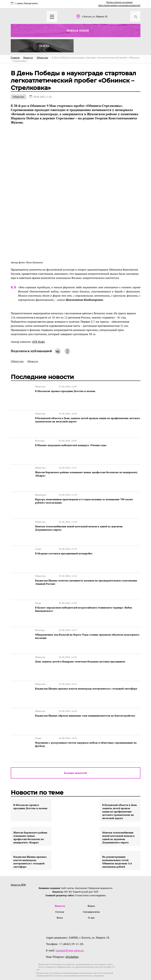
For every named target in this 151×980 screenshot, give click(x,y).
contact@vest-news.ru (70, 936)
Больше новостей (75, 759)
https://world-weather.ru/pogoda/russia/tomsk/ (119, 6)
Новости (60, 892)
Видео (91, 892)
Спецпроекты (91, 898)
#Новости (33, 361)
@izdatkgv (72, 943)
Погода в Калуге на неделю (119, 2)
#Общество (17, 361)
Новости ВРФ (18, 870)
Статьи (60, 898)
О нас (91, 904)
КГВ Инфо (39, 342)
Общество (18, 97)
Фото (60, 904)
